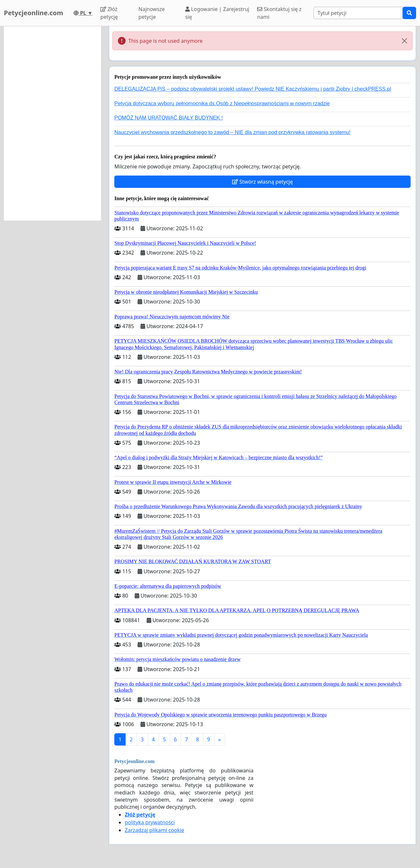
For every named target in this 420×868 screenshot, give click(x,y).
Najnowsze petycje (152, 13)
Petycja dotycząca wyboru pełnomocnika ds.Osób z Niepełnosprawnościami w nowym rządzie (222, 103)
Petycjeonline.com (34, 13)
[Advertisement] (52, 123)
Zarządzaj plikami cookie (154, 830)
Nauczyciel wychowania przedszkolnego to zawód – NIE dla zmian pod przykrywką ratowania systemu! (232, 132)
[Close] (404, 41)
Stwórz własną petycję (262, 182)
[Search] (358, 13)
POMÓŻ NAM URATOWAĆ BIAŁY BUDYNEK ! (169, 118)
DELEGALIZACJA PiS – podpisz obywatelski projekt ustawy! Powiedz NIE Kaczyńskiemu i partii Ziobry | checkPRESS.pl (253, 89)
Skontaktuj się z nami (279, 13)
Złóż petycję (109, 13)
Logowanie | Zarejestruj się (217, 13)
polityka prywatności (150, 822)
